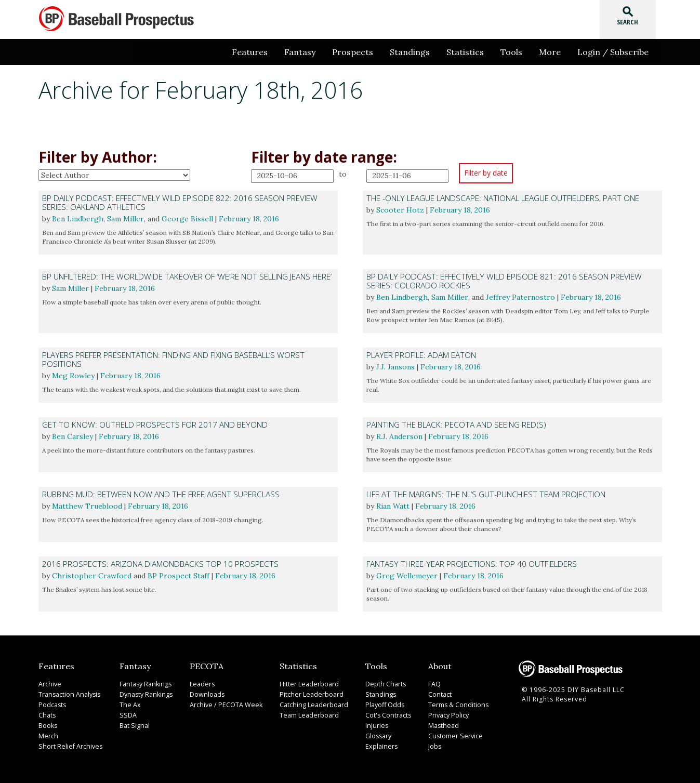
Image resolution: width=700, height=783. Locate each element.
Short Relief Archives (68, 746)
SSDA (126, 715)
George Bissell (187, 219)
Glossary (376, 736)
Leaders (201, 684)
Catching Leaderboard (310, 705)
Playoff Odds (382, 705)
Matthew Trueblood (87, 506)
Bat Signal (132, 726)
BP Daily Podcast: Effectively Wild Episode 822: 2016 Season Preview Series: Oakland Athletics (180, 203)
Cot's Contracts (385, 715)
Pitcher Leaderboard (308, 694)
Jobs (434, 746)
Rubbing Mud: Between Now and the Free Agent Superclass (161, 494)
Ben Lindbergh (78, 219)
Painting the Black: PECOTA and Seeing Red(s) (456, 425)
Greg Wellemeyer (407, 576)
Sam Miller (126, 219)
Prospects (353, 52)
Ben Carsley (72, 436)
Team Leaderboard (306, 715)
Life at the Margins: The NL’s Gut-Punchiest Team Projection (486, 494)
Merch (48, 736)
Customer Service (453, 736)
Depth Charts (382, 684)
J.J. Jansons (395, 367)
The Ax (128, 705)
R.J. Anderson (399, 436)
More (550, 52)
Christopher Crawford (92, 576)
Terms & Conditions (457, 705)
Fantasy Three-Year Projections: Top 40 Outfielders (472, 564)
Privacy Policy (447, 715)
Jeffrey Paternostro (520, 297)
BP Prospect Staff (179, 576)
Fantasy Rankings (143, 684)
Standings (410, 52)
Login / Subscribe (613, 52)
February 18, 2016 (249, 219)
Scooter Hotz (400, 210)
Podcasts (52, 705)
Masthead (442, 726)
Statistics (465, 52)
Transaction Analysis (69, 694)
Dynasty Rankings (143, 694)
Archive (49, 684)
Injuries (373, 726)
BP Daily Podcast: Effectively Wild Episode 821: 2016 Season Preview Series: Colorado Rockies (504, 281)
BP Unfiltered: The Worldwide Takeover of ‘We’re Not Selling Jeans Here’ (187, 277)
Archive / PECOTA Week (223, 705)
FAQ (434, 684)
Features (250, 52)
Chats (47, 715)
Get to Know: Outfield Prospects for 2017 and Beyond (155, 425)
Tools (511, 52)
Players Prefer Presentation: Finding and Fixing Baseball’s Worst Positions (173, 360)
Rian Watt (393, 506)
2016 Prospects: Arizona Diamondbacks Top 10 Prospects (160, 564)
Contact (439, 694)
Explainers (378, 746)
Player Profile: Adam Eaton (421, 355)
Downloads (206, 694)
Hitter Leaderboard (306, 684)
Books (48, 726)
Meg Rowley (73, 376)
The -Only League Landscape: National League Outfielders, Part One (503, 198)
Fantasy (300, 52)
